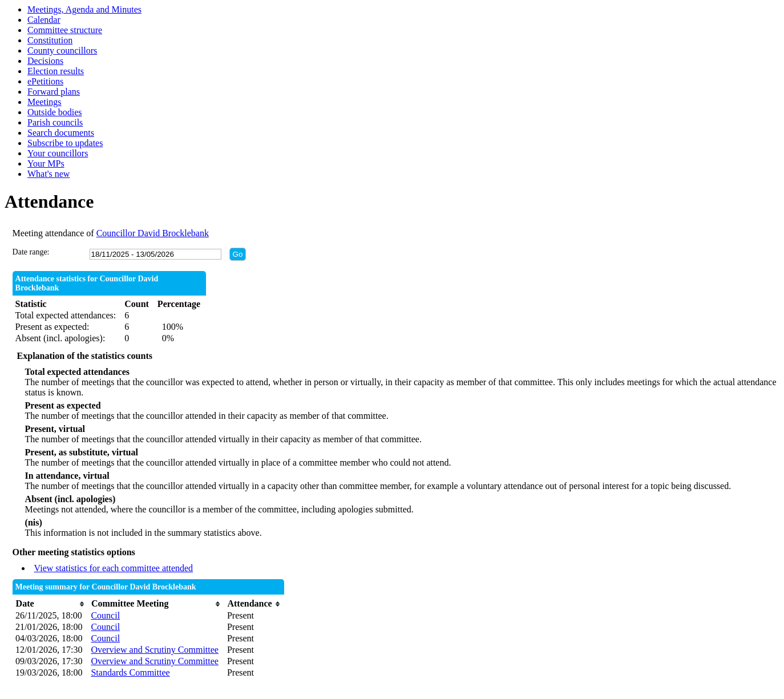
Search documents (61, 133)
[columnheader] (50, 604)
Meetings (45, 102)
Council (105, 615)
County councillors (62, 50)
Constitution (50, 40)
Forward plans (54, 92)
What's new (49, 174)
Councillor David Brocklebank (153, 233)
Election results (56, 71)
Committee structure (65, 30)
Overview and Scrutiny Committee (155, 650)
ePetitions (45, 81)
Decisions (45, 61)
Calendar (44, 20)
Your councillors (58, 153)
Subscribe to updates (65, 143)
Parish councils (55, 122)
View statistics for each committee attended (114, 568)
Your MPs (46, 163)
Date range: (31, 252)
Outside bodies (55, 112)
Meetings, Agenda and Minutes (84, 9)
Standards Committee (130, 672)
